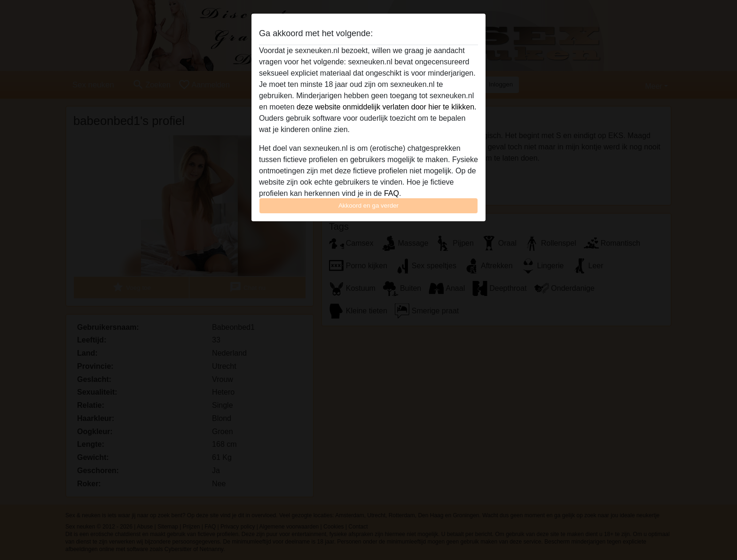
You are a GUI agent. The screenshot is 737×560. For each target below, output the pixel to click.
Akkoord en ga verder (368, 206)
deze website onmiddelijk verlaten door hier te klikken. (386, 107)
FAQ (392, 193)
